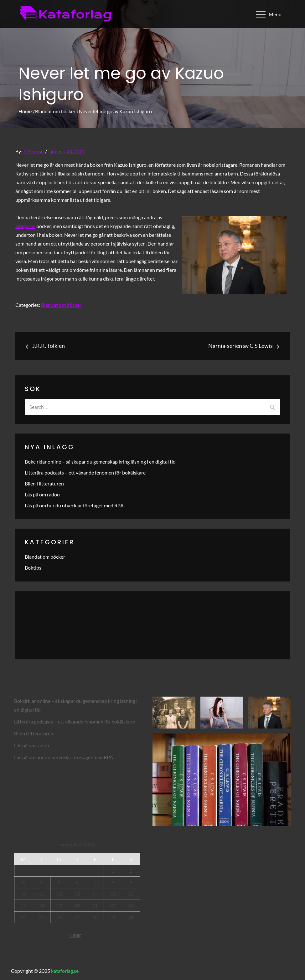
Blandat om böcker (61, 305)
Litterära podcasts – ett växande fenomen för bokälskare (85, 472)
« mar (75, 935)
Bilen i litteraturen (44, 483)
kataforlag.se (65, 971)
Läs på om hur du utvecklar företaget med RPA (74, 505)
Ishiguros (25, 226)
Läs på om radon (42, 494)
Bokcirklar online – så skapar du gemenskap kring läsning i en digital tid (100, 462)
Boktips (33, 568)
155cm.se (33, 151)
